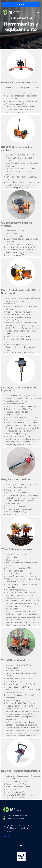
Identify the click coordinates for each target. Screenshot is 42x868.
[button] (38, 12)
